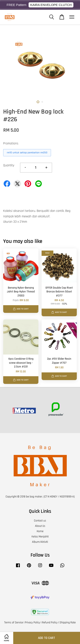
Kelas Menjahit (40, 537)
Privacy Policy (33, 623)
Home (40, 531)
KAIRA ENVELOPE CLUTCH (51, 5)
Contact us (40, 521)
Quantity (9, 165)
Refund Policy (50, 623)
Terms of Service (14, 623)
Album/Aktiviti (40, 542)
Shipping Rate (68, 623)
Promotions (11, 143)
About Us (40, 526)
